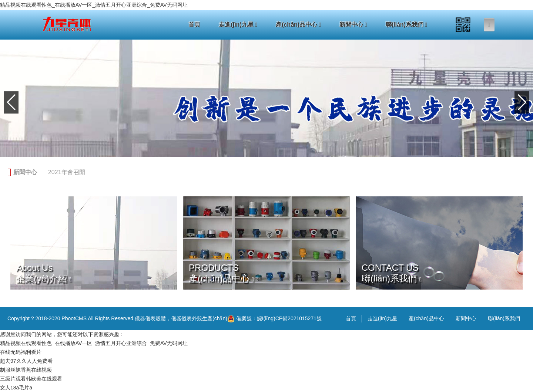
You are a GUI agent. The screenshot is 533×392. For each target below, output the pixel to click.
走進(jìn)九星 (238, 25)
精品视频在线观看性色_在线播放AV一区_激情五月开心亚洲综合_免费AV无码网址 (94, 5)
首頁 (194, 25)
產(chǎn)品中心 (298, 25)
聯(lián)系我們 (407, 25)
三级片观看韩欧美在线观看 (31, 379)
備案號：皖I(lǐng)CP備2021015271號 (274, 319)
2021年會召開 (67, 172)
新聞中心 (353, 25)
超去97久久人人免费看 (26, 361)
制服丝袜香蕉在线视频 (26, 370)
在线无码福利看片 (21, 352)
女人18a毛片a (16, 388)
